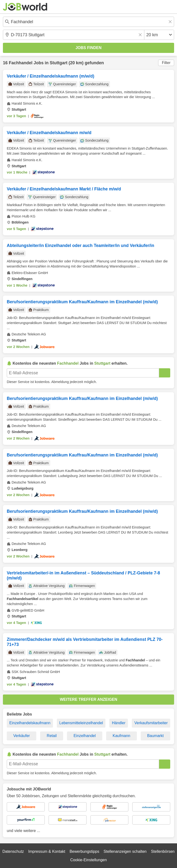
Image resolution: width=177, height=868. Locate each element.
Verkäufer (22, 736)
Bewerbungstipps (85, 851)
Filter (166, 63)
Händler (119, 723)
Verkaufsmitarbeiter (151, 723)
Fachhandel (21, 63)
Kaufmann (122, 736)
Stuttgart (59, 63)
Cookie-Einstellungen (88, 860)
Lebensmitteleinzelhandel (81, 723)
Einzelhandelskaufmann (30, 723)
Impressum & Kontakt (47, 851)
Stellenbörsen (163, 851)
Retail (52, 736)
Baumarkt (155, 736)
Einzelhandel (85, 736)
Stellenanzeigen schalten (125, 851)
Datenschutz (13, 851)
